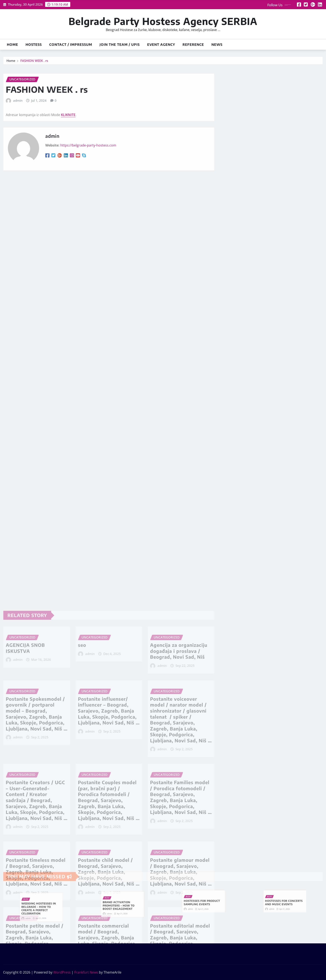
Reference (193, 45)
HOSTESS (34, 45)
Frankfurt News (86, 972)
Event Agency (161, 45)
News (217, 45)
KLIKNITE (68, 133)
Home (12, 45)
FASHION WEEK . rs (34, 63)
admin (18, 119)
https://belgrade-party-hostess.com (88, 162)
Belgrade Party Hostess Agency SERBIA (163, 21)
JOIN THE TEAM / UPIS (120, 45)
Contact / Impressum (71, 45)
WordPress (62, 972)
